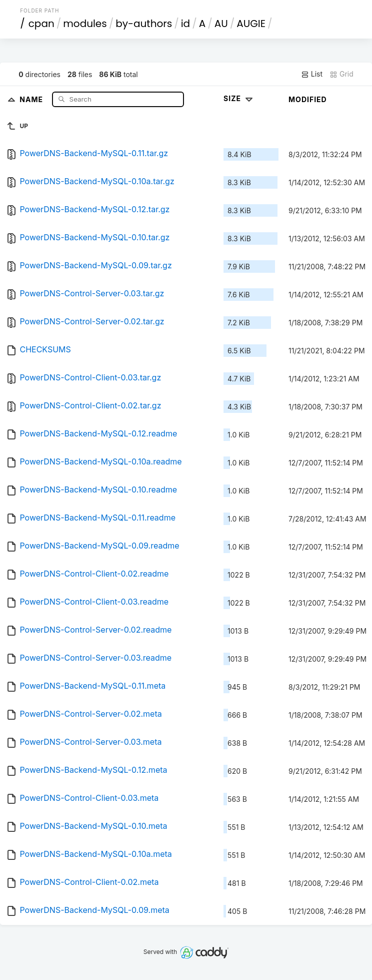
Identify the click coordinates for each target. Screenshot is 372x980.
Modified (308, 99)
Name (32, 99)
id (185, 24)
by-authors (144, 24)
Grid (341, 74)
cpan (41, 24)
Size (239, 98)
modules (85, 24)
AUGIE (251, 24)
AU (221, 24)
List (312, 74)
